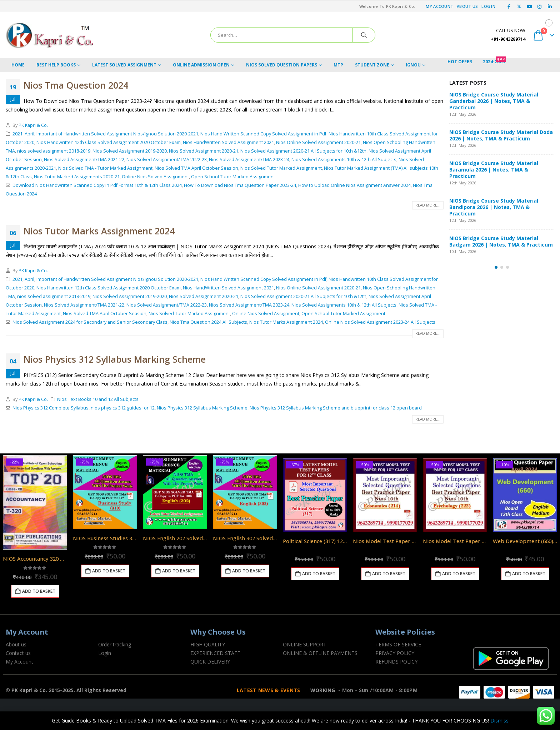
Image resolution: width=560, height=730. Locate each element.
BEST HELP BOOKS (56, 65)
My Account (439, 6)
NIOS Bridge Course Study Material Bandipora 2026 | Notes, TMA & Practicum (494, 207)
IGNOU (413, 65)
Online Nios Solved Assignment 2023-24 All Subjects (380, 322)
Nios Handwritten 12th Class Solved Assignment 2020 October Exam (109, 142)
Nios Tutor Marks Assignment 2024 (99, 231)
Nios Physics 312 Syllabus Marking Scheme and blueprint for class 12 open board (336, 408)
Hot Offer (460, 62)
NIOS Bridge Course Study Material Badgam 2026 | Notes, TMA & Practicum (501, 241)
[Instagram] (540, 6)
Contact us (18, 653)
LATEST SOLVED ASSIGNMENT (124, 65)
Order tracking (115, 644)
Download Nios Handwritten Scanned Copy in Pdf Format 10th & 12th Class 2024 (97, 185)
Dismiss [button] (499, 721)
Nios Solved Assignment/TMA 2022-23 (167, 160)
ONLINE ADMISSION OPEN (201, 65)
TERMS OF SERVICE (398, 644)
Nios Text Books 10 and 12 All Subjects (98, 399)
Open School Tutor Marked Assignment (233, 177)
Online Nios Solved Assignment (155, 177)
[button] (496, 267)
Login (105, 653)
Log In (488, 6)
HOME (18, 65)
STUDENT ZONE (372, 65)
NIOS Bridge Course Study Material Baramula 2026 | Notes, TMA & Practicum (494, 170)
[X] (519, 6)
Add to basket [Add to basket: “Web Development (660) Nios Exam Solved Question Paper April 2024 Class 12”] (529, 574)
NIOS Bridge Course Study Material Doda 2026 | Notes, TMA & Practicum (501, 135)
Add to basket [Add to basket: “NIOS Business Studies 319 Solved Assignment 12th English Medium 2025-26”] (109, 571)
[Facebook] (509, 6)
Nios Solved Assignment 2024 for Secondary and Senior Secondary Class (90, 322)
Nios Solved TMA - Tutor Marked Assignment (105, 168)
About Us (467, 6)
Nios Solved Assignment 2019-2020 (130, 151)
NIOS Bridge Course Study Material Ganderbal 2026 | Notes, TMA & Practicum (494, 101)
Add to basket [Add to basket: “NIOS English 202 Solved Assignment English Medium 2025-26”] (179, 571)
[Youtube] (529, 6)
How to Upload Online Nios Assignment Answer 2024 (354, 185)
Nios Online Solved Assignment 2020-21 (318, 142)
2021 (17, 134)
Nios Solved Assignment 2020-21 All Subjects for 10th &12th (303, 151)
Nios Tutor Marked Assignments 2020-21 (77, 177)
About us (16, 644)
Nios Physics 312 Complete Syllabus (51, 408)
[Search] (364, 35)
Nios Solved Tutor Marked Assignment (281, 168)
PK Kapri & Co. (33, 125)
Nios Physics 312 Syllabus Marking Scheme (115, 359)
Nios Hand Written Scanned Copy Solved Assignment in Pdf (263, 134)
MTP (338, 65)
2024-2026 (494, 61)
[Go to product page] (35, 503)
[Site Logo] (50, 35)
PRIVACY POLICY (395, 653)
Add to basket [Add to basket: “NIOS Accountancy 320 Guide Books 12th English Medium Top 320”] (39, 591)
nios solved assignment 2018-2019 (54, 151)
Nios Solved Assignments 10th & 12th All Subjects (344, 160)
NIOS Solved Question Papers (282, 65)
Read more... (428, 205)
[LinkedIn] (550, 6)
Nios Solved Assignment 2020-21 (204, 151)
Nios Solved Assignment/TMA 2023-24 (249, 160)
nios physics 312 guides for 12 (123, 408)
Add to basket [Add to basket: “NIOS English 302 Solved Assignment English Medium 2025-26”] (249, 571)
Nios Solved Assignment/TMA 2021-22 (84, 160)
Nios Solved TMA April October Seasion (196, 168)
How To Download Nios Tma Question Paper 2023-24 (240, 185)
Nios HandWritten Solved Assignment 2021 (228, 142)
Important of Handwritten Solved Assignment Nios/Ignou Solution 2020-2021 (117, 134)
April (29, 134)
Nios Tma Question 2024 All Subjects (208, 322)
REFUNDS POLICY (396, 662)
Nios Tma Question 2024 (76, 85)
